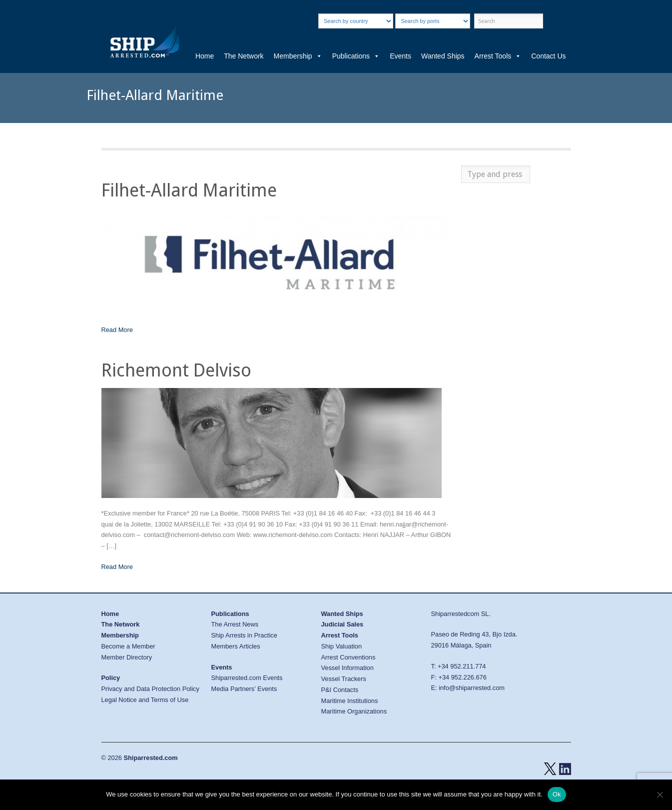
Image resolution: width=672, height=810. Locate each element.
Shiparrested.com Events (247, 678)
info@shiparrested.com (472, 688)
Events (400, 56)
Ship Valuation (342, 646)
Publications (356, 56)
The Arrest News (235, 624)
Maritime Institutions (350, 701)
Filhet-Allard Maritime (189, 190)
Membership (298, 56)
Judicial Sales (342, 624)
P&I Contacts (340, 690)
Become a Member (128, 646)
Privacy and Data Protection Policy (150, 689)
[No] (660, 794)
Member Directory (127, 657)
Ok (557, 794)
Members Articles (236, 646)
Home (205, 56)
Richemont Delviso (176, 370)
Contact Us (548, 56)
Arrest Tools (498, 56)
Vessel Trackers (344, 679)
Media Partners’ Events (244, 689)
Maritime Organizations (354, 711)
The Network (244, 56)
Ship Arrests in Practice (244, 635)
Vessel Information (347, 668)
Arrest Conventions (348, 657)
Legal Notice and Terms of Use (145, 700)
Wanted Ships (443, 56)
